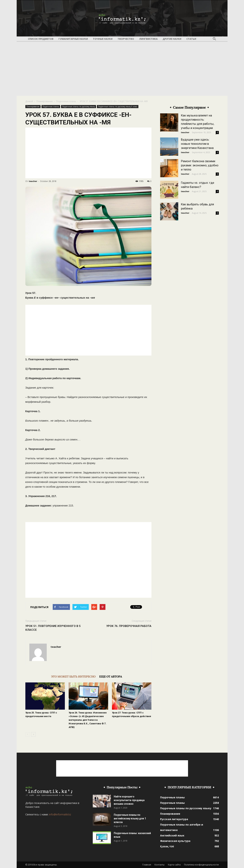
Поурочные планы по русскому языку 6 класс (118, 106)
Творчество (126, 39)
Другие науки (172, 39)
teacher (33, 181)
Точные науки (103, 39)
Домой (29, 101)
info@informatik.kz (60, 814)
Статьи (191, 39)
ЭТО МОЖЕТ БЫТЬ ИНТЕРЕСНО (73, 676)
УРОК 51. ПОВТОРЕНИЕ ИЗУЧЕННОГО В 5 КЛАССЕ (53, 628)
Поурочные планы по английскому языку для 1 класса (130, 818)
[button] (214, 39)
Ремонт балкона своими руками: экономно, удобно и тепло (200, 165)
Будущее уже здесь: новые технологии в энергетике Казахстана (197, 144)
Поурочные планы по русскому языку (79, 106)
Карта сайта (174, 865)
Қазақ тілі (167, 846)
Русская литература (174, 819)
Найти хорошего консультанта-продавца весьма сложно (129, 800)
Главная (147, 865)
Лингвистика (148, 39)
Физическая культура (175, 841)
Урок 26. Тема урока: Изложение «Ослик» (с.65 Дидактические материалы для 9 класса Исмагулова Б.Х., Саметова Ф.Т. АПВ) (88, 720)
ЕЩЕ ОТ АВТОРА (111, 676)
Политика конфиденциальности (201, 865)
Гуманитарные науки (73, 39)
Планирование (45, 101)
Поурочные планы (66, 101)
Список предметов (41, 39)
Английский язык (172, 835)
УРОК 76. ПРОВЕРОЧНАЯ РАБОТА (129, 626)
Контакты (159, 865)
